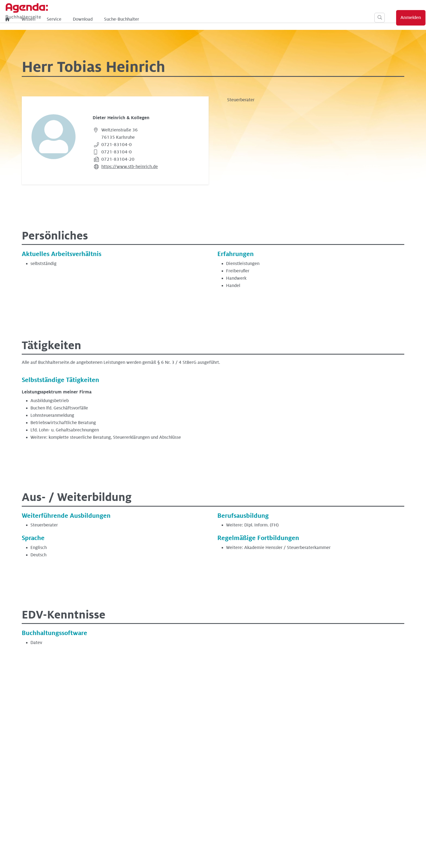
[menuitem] (94, 19)
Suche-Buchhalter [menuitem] (208, 19)
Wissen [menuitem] (115, 19)
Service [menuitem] (140, 19)
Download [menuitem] (169, 19)
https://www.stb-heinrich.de (130, 167)
